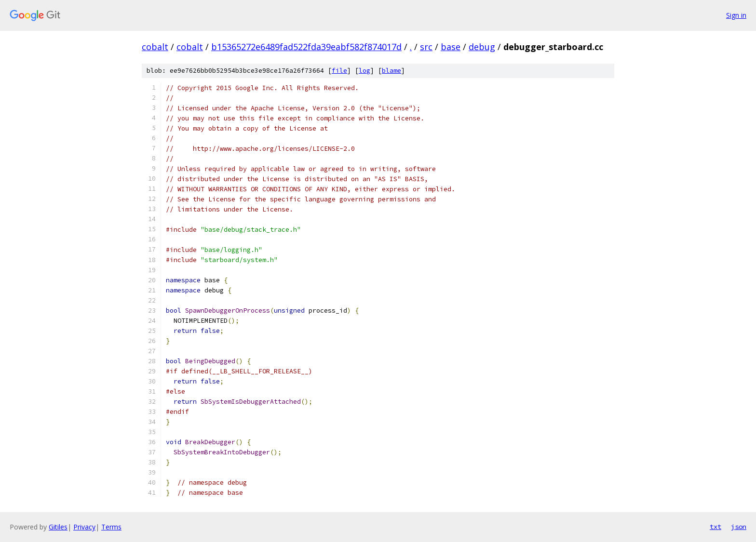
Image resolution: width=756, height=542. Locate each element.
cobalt (155, 47)
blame (391, 71)
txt (715, 527)
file (339, 71)
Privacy (84, 527)
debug (482, 47)
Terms (111, 527)
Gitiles (58, 527)
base (451, 47)
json (739, 527)
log (364, 71)
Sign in (736, 15)
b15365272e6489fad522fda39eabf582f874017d (306, 47)
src (426, 47)
